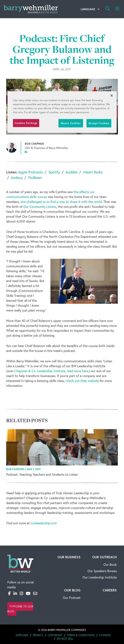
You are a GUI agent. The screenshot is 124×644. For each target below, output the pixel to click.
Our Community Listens (40, 207)
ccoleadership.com (44, 523)
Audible (71, 172)
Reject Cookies (71, 123)
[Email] (35, 593)
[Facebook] (9, 593)
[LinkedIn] (15, 593)
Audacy (17, 178)
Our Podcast (72, 598)
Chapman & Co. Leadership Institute (40, 371)
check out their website (82, 381)
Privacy (38, 635)
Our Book (110, 565)
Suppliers (22, 635)
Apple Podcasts (30, 172)
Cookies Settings (26, 123)
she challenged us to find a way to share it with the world (61, 202)
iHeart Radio (93, 172)
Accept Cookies (99, 123)
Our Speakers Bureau (102, 571)
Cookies (105, 635)
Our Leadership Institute (100, 577)
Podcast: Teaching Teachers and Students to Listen (42, 474)
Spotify (54, 172)
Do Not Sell (65, 639)
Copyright (55, 635)
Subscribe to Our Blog (20, 609)
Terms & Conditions (81, 635)
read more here (77, 371)
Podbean (35, 178)
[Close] (112, 96)
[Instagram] (21, 593)
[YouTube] (28, 593)
